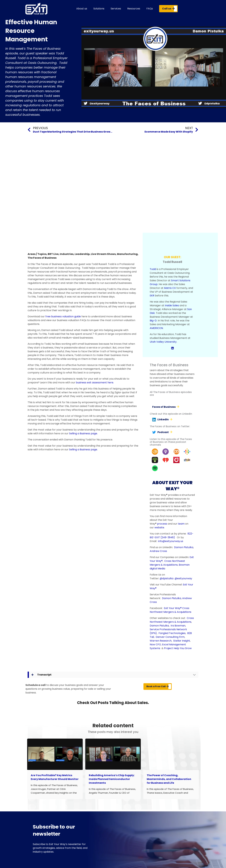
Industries (67, 254)
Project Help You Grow (178, 648)
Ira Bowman (178, 626)
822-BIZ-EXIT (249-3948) (172, 536)
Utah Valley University (163, 342)
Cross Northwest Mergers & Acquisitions (167, 563)
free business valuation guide (63, 316)
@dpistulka (167, 578)
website (159, 527)
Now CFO (155, 644)
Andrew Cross (158, 551)
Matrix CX (170, 288)
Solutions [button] (99, 9)
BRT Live (53, 254)
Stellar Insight (182, 641)
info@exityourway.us (171, 541)
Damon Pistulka (184, 547)
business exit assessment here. (95, 383)
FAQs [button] (150, 9)
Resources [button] (134, 9)
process (162, 524)
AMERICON (156, 328)
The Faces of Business (42, 258)
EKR (152, 296)
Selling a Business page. (83, 433)
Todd (153, 269)
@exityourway (183, 578)
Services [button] (116, 9)
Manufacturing (127, 254)
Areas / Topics (37, 254)
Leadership (82, 254)
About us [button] (82, 9)
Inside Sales (172, 305)
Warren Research (161, 641)
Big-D (153, 321)
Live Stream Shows (103, 254)
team (181, 524)
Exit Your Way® (173, 608)
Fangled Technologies (172, 633)
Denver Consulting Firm (170, 637)
